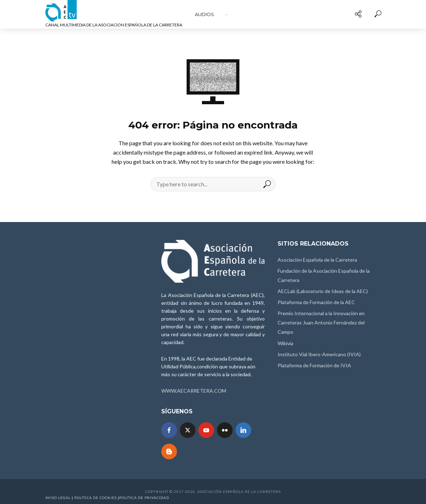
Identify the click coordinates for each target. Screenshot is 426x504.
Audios (204, 14)
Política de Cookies (95, 498)
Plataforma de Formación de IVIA (314, 365)
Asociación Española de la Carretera (317, 260)
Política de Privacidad (144, 498)
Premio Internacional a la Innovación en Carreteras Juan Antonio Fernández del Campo (321, 322)
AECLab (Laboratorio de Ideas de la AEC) (323, 291)
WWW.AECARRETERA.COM (194, 391)
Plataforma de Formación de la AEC (316, 302)
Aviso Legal (58, 498)
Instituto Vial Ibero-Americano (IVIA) (319, 354)
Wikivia (285, 343)
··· (226, 14)
